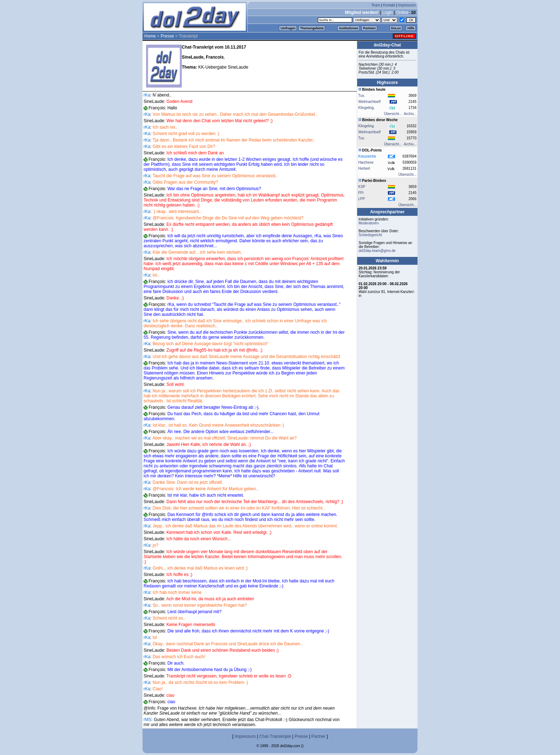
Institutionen (349, 28)
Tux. (362, 96)
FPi (361, 193)
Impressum (407, 5)
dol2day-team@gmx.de (377, 251)
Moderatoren (369, 223)
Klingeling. (366, 108)
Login (387, 13)
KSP (362, 187)
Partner (318, 736)
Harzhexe (366, 162)
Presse (167, 36)
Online (402, 13)
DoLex (396, 28)
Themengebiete (312, 28)
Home (150, 36)
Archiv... (410, 114)
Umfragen (288, 28)
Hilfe (411, 28)
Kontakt (389, 5)
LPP (362, 199)
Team (376, 5)
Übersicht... (393, 114)
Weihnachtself (369, 102)
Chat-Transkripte (275, 736)
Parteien (369, 28)
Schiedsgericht (370, 235)
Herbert (364, 168)
